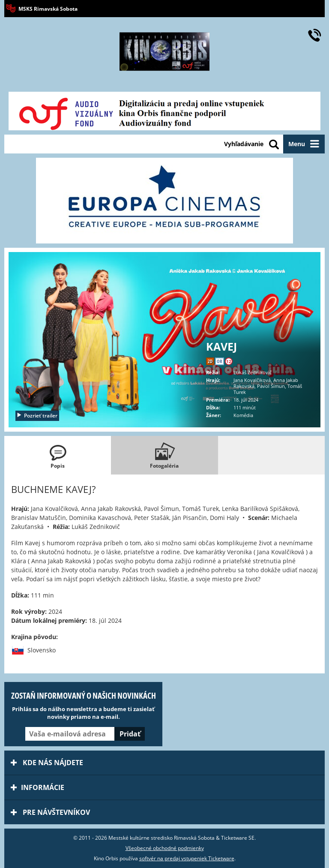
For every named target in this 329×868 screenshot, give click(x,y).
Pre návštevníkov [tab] (50, 812)
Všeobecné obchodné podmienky (165, 848)
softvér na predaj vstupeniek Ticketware (187, 858)
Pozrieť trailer (37, 416)
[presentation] (58, 455)
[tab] (58, 455)
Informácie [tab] (37, 787)
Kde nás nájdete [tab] (47, 763)
